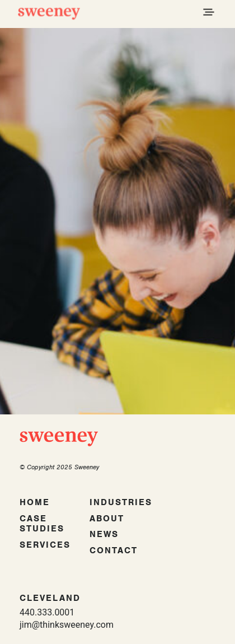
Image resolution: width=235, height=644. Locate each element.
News (104, 534)
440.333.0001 (47, 612)
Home (35, 502)
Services (45, 545)
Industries (121, 502)
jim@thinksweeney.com (67, 625)
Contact (114, 550)
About (107, 519)
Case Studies (42, 524)
